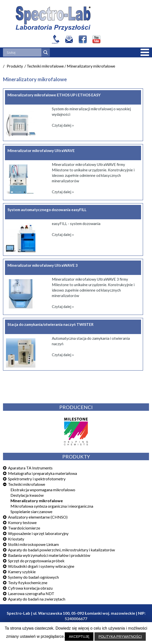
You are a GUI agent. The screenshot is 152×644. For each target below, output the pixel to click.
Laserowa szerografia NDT (31, 593)
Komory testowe (22, 522)
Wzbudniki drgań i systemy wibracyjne (41, 566)
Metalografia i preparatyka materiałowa (42, 473)
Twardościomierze (24, 528)
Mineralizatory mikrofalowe (37, 501)
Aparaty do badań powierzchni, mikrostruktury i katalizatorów (61, 550)
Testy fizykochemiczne (28, 583)
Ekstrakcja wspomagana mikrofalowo (43, 490)
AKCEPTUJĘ (79, 637)
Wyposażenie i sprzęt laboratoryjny (38, 533)
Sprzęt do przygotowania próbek (36, 561)
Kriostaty (16, 539)
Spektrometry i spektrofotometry (37, 479)
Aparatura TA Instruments (30, 468)
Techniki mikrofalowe (27, 484)
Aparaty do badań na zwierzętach (37, 599)
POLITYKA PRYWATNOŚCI (120, 637)
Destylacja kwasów (27, 495)
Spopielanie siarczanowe (31, 511)
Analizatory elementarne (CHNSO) (38, 517)
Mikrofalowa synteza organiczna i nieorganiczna (52, 506)
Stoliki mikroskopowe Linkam (33, 544)
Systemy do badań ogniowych (33, 577)
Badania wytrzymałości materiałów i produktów (49, 555)
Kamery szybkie (22, 572)
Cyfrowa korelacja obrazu (30, 588)
